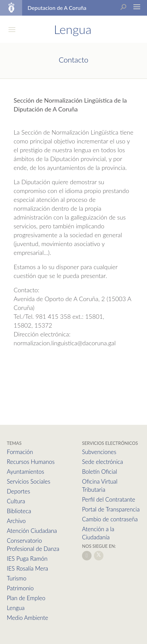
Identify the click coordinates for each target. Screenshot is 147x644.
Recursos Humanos (31, 462)
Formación (20, 452)
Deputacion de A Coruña (57, 8)
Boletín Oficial (100, 472)
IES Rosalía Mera (27, 568)
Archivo (16, 521)
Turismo (17, 578)
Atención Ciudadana (32, 531)
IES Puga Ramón (27, 559)
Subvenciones (99, 452)
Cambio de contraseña (110, 519)
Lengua (16, 608)
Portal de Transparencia (111, 509)
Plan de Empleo (26, 598)
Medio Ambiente (27, 618)
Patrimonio (20, 588)
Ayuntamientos (26, 472)
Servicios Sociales (29, 481)
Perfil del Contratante (109, 499)
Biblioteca (19, 511)
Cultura (16, 501)
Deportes (18, 491)
